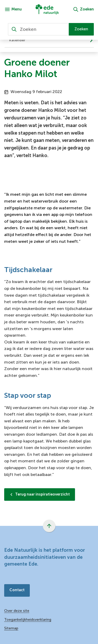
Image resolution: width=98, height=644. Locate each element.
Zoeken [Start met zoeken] (81, 29)
